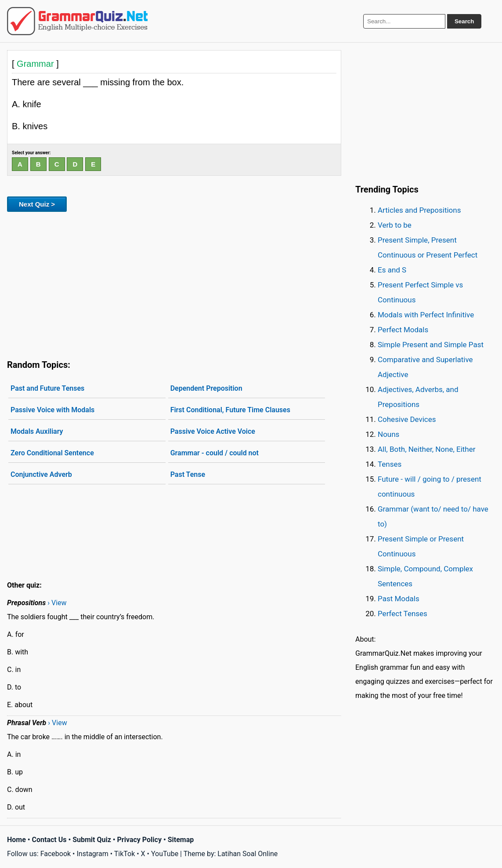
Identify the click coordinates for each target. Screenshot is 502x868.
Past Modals (399, 599)
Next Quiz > (37, 204)
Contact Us (49, 840)
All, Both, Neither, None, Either (427, 449)
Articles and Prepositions (419, 210)
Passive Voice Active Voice (213, 431)
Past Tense (188, 474)
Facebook (56, 854)
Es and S (392, 270)
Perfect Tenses (403, 614)
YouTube (165, 854)
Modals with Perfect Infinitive (426, 315)
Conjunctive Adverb (41, 474)
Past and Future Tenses (47, 388)
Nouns (388, 434)
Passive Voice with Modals (52, 410)
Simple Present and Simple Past (431, 345)
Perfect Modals (403, 330)
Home (16, 840)
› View (57, 603)
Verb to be (395, 225)
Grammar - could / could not (215, 453)
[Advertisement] (174, 284)
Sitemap (181, 840)
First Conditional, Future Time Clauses (230, 410)
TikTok (125, 854)
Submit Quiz (92, 840)
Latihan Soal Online (247, 854)
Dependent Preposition (206, 388)
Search (464, 21)
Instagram (92, 854)
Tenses (390, 464)
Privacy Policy (139, 840)
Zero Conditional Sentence (52, 453)
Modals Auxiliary (37, 431)
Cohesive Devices (407, 419)
